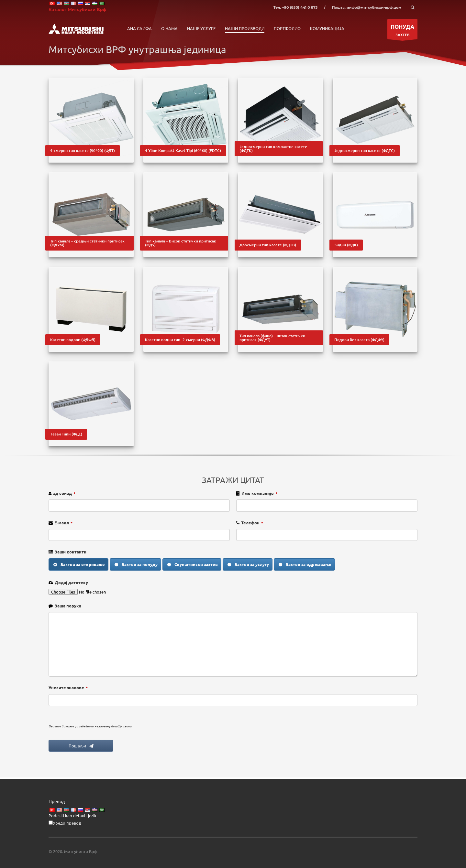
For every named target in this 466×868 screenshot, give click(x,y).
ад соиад (64, 493)
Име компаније (259, 493)
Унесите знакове (68, 687)
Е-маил (63, 523)
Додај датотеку (71, 582)
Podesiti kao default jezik (72, 815)
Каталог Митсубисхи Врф (78, 9)
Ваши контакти (70, 552)
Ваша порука (68, 606)
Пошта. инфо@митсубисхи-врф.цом (367, 7)
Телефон (252, 523)
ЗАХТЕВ (402, 31)
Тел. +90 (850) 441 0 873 (296, 7)
